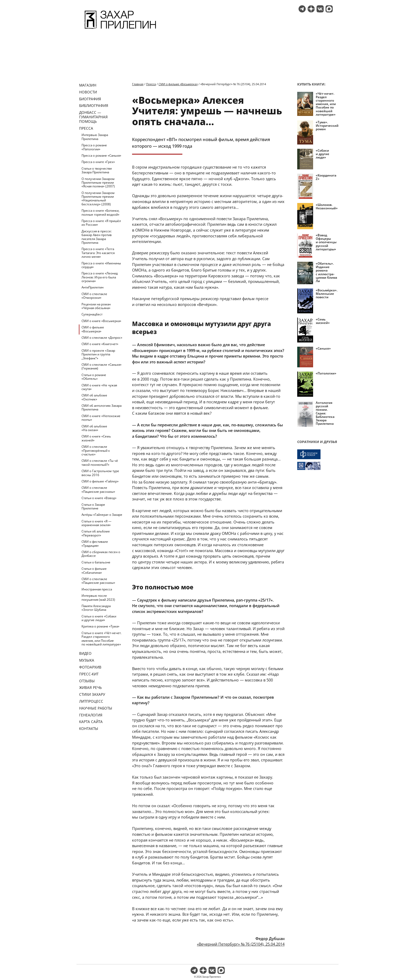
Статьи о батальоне (96, 562)
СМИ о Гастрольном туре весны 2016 (100, 473)
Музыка (87, 660)
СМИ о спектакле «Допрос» (102, 338)
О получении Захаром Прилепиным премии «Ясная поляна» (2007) (98, 183)
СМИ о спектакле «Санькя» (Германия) (102, 366)
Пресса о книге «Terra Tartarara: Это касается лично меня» (98, 253)
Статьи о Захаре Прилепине (93, 506)
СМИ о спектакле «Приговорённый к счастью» (96, 450)
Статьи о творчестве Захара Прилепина (97, 170)
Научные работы (96, 708)
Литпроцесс (91, 701)
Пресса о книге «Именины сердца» (101, 265)
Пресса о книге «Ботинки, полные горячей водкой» (100, 212)
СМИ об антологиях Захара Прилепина (102, 407)
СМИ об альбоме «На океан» (94, 428)
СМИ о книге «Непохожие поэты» (101, 418)
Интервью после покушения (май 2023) (98, 597)
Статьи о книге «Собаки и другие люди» (99, 618)
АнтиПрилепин (93, 287)
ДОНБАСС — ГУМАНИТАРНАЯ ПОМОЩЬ (93, 117)
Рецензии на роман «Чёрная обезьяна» (96, 306)
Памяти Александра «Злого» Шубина (96, 608)
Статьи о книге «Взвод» (99, 498)
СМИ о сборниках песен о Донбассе (101, 554)
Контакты (89, 728)
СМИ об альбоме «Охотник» (94, 397)
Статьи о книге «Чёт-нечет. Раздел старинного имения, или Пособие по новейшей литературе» (102, 639)
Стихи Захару (92, 694)
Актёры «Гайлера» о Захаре (102, 515)
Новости (88, 92)
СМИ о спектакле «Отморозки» (94, 296)
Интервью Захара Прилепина (95, 137)
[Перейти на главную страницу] (120, 30)
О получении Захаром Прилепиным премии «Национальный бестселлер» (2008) (98, 198)
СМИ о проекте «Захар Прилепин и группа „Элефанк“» (98, 354)
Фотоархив (90, 667)
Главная (138, 84)
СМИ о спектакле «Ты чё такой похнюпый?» (100, 462)
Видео (85, 653)
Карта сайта (91, 722)
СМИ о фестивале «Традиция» (95, 543)
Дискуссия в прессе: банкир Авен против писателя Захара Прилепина (97, 237)
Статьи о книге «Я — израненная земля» (96, 523)
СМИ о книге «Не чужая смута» (99, 387)
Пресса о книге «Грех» (98, 162)
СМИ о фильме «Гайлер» (100, 481)
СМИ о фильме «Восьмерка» (93, 329)
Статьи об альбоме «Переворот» (96, 533)
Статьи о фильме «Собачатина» (94, 570)
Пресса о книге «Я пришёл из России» (101, 223)
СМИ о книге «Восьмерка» (101, 321)
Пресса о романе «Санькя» (101, 155)
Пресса (86, 128)
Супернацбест (92, 314)
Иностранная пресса (97, 589)
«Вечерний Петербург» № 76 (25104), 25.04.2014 (241, 944)
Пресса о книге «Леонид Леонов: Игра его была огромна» (100, 277)
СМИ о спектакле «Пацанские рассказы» (98, 489)
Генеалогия (91, 715)
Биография (90, 99)
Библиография (94, 105)
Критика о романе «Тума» (100, 626)
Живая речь (91, 687)
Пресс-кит (89, 674)
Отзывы (87, 681)
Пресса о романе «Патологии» (94, 147)
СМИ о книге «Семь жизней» (96, 438)
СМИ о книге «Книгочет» (100, 344)
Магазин (88, 85)
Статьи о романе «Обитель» (94, 377)
